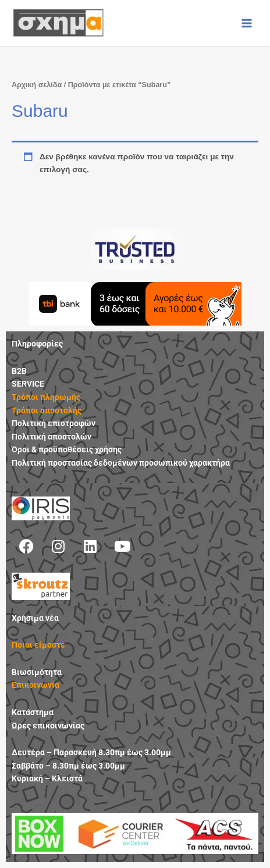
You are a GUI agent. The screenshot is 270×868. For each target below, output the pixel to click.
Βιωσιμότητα (37, 672)
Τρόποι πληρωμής (46, 397)
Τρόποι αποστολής (47, 410)
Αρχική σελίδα (37, 85)
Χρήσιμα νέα (35, 618)
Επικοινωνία (35, 685)
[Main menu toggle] (247, 23)
